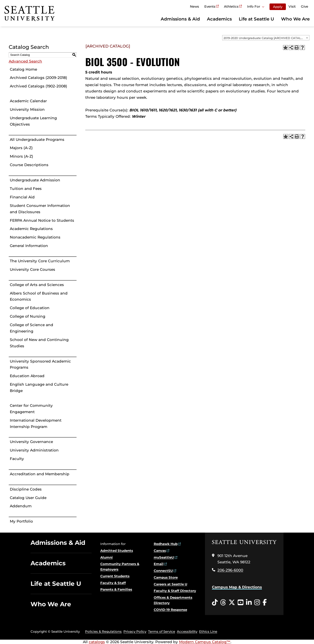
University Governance (31, 442)
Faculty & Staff (113, 583)
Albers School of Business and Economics (39, 296)
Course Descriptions (29, 165)
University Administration (34, 450)
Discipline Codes (26, 489)
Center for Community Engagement (31, 409)
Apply (278, 7)
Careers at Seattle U (171, 584)
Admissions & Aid (180, 19)
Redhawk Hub (166, 544)
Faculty (17, 459)
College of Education (30, 308)
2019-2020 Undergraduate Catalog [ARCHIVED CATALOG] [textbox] (265, 38)
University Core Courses (32, 269)
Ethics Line (208, 631)
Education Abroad (27, 376)
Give (305, 6)
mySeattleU (164, 557)
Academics (219, 19)
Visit (292, 6)
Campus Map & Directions (237, 587)
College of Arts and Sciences (37, 285)
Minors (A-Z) (21, 156)
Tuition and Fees (26, 189)
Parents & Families (116, 589)
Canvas (160, 551)
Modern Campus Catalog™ (205, 642)
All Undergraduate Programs (37, 140)
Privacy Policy (135, 631)
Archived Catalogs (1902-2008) (38, 86)
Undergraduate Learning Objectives (33, 121)
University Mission (27, 109)
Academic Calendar (28, 101)
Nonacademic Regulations (35, 237)
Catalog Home (23, 69)
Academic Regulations (31, 229)
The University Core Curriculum (40, 261)
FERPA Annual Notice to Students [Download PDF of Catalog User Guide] (42, 220)
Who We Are (295, 19)
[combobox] (266, 38)
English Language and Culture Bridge (39, 388)
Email (159, 564)
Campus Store (166, 577)
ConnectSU (163, 571)
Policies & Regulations (103, 631)
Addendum (21, 506)
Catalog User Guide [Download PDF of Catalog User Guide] (28, 498)
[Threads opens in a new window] (223, 603)
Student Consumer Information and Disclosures (40, 209)
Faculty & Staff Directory (175, 591)
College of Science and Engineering (32, 328)
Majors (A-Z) (21, 148)
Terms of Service (162, 631)
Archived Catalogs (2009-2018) (38, 78)
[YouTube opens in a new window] (241, 603)
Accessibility (187, 631)
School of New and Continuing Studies (39, 343)
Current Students (115, 576)
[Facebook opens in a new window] (265, 603)
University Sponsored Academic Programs (40, 364)
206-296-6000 (230, 570)
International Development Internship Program (36, 423)
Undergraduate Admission (35, 180)
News (195, 6)
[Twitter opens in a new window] (232, 603)
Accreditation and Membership (40, 474)
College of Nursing (28, 316)
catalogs (97, 642)
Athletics (231, 6)
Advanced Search (25, 61)
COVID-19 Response (170, 610)
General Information (29, 246)
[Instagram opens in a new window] (257, 603)
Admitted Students (117, 551)
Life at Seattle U (256, 19)
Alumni (107, 557)
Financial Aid (22, 197)
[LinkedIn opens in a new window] (249, 603)
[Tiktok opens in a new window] (215, 603)
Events (210, 6)
